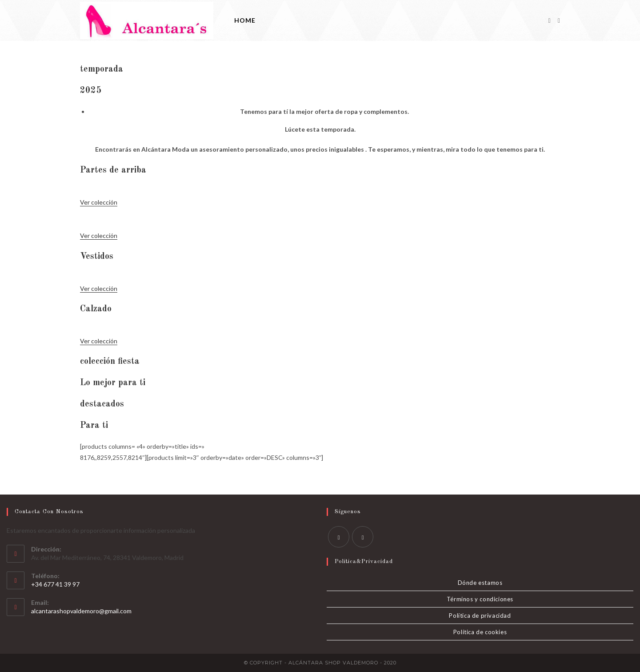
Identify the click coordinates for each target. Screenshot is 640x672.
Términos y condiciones (480, 599)
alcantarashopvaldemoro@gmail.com (81, 611)
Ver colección (99, 202)
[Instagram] (559, 21)
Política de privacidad (480, 616)
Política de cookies (480, 632)
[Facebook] (550, 21)
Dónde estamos (480, 583)
